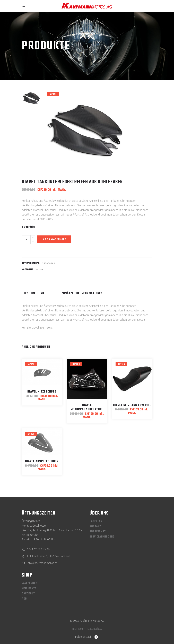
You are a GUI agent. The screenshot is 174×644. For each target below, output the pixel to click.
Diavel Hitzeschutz (42, 392)
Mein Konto (29, 589)
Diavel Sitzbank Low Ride (132, 405)
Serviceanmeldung (102, 537)
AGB (24, 599)
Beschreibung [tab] (34, 293)
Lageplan (96, 522)
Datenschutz (95, 629)
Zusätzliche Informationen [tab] (82, 293)
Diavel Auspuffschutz (42, 461)
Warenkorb (30, 584)
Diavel (41, 269)
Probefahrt (98, 532)
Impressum (78, 629)
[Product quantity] (26, 240)
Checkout (28, 594)
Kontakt (95, 527)
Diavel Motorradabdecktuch (87, 407)
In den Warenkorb (54, 239)
